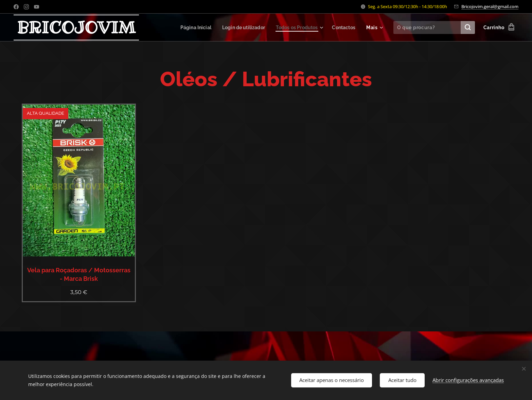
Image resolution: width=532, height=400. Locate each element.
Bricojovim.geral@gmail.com (490, 6)
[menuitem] (188, 28)
